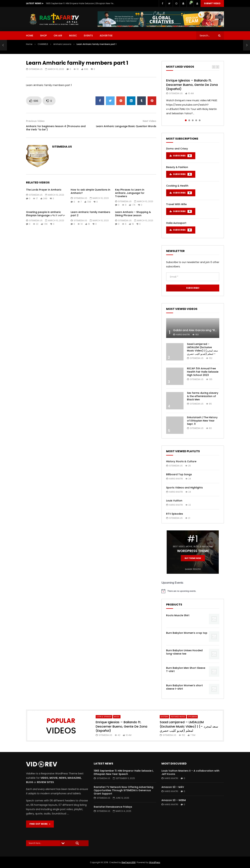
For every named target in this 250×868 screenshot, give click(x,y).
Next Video (149, 121)
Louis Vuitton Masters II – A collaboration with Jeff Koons (190, 772)
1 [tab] (186, 120)
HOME (30, 36)
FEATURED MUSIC (178, 717)
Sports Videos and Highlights (184, 488)
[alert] (193, 591)
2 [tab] (189, 120)
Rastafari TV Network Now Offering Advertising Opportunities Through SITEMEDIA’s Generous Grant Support (124, 790)
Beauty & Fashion (177, 167)
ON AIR (58, 36)
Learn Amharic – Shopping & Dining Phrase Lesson (133, 214)
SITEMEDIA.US (36, 69)
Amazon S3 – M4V (173, 787)
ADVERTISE (106, 36)
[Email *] (193, 277)
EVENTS (88, 36)
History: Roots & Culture (181, 461)
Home (29, 44)
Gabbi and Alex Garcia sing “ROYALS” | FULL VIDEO (208, 330)
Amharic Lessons (62, 44)
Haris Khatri (183, 335)
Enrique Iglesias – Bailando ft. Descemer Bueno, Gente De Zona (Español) (192, 85)
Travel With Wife (176, 204)
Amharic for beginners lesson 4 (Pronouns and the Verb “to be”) (56, 128)
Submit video (212, 3)
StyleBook (192, 717)
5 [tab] (200, 120)
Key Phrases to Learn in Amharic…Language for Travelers (130, 193)
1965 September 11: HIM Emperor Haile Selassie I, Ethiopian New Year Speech (81, 3)
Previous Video (35, 121)
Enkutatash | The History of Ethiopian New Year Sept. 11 (202, 421)
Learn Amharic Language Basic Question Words (126, 126)
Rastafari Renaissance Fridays (113, 807)
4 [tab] (196, 120)
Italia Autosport (176, 223)
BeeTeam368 (129, 862)
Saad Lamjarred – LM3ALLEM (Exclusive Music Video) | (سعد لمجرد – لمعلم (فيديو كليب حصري (202, 349)
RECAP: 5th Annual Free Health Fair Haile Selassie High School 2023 (203, 372)
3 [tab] (193, 120)
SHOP (43, 36)
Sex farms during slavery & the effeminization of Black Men (203, 396)
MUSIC (73, 36)
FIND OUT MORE (40, 824)
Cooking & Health (177, 186)
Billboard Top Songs (179, 474)
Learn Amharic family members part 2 (90, 214)
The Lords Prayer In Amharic (44, 190)
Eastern (164, 717)
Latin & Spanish (104, 717)
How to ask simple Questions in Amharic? (90, 191)
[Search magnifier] (77, 843)
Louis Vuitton (174, 501)
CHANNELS (43, 44)
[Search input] (44, 843)
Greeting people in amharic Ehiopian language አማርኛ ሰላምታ (45, 214)
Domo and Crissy (177, 149)
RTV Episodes (175, 514)
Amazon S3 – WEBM (174, 800)
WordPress (155, 862)
